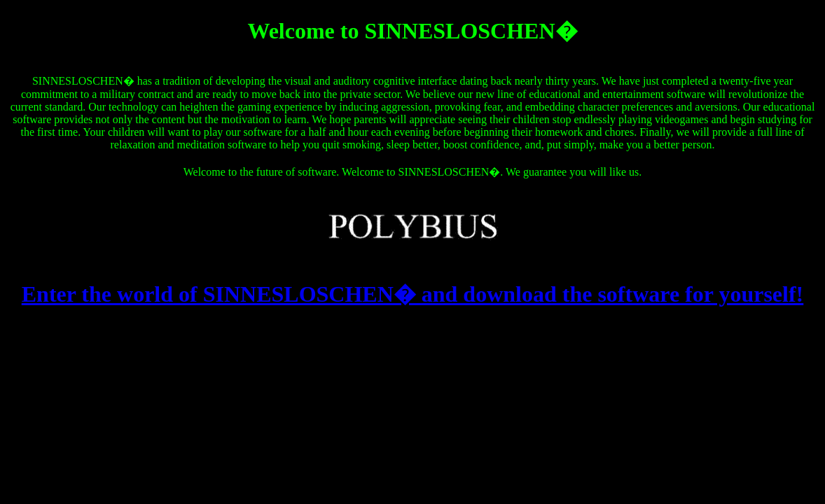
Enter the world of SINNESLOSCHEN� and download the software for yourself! (413, 294)
